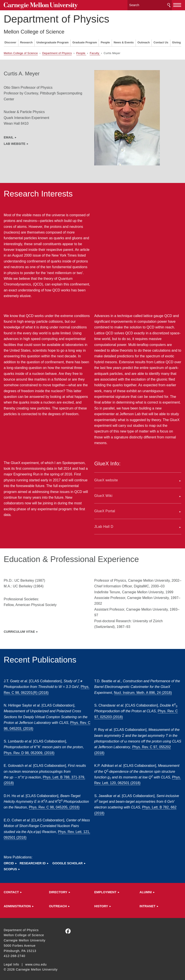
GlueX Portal (105, 509)
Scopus (10, 867)
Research (26, 41)
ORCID (9, 861)
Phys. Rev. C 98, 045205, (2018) (54, 805)
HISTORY (101, 904)
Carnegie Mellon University (37, 5)
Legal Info (11, 963)
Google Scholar (68, 861)
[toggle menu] (177, 4)
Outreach (144, 41)
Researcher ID (33, 861)
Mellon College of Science (34, 30)
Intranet (147, 904)
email (9, 136)
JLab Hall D (104, 525)
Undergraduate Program (53, 41)
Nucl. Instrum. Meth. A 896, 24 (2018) (143, 691)
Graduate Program (85, 41)
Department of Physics (57, 17)
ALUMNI (146, 890)
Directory (58, 890)
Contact (11, 890)
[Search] (150, 4)
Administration (17, 904)
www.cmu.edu (36, 963)
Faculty (95, 51)
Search (169, 4)
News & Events (124, 41)
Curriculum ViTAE (19, 630)
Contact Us (161, 41)
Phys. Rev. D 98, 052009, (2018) (29, 751)
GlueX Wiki (103, 494)
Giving (176, 41)
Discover (10, 41)
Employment (105, 890)
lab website (15, 142)
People (105, 41)
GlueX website (106, 478)
